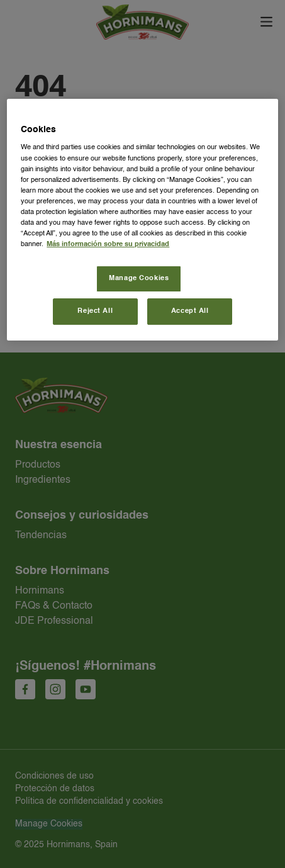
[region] (142, 220)
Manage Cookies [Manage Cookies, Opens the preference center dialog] (139, 278)
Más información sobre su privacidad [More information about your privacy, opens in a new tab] (108, 244)
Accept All (190, 311)
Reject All (95, 311)
